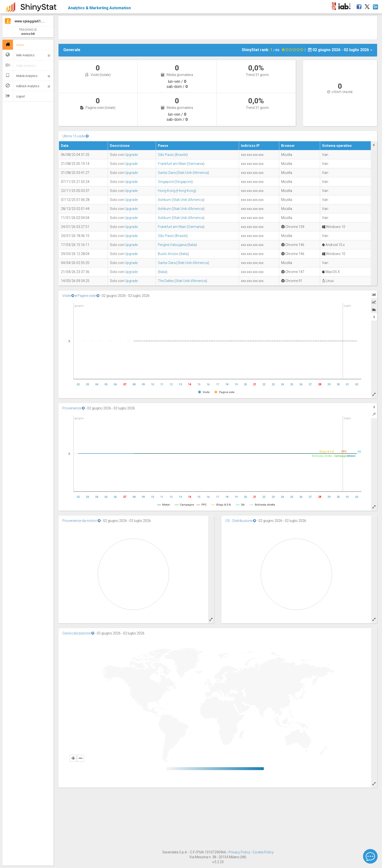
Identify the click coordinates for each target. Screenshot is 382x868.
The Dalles (166, 281)
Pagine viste (88, 296)
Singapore (166, 182)
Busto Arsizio (168, 254)
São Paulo (166, 155)
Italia (192, 245)
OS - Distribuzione (241, 521)
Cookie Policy (263, 852)
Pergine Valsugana (172, 245)
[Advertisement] (218, 27)
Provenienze (74, 408)
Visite (68, 296)
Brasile (181, 155)
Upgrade (131, 155)
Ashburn (164, 200)
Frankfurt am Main (172, 164)
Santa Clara (167, 173)
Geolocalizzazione (78, 633)
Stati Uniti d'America (193, 173)
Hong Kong (167, 191)
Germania (196, 164)
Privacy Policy (240, 852)
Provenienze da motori (81, 521)
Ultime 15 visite (76, 136)
